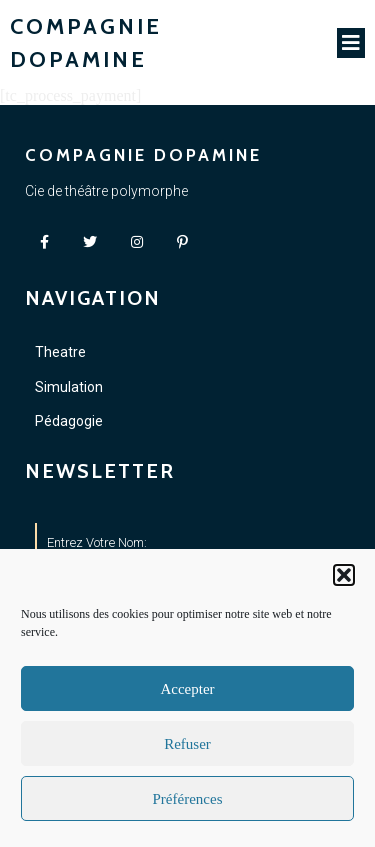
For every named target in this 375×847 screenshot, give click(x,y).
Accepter (187, 689)
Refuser (187, 744)
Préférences (188, 799)
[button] (344, 575)
